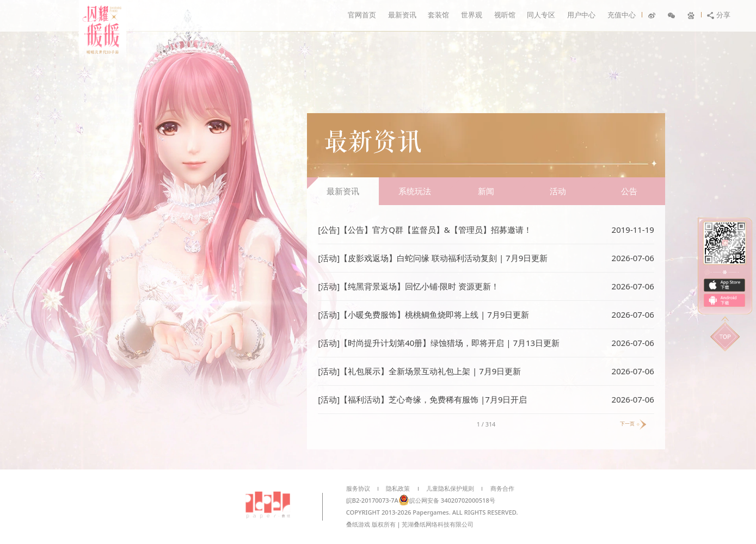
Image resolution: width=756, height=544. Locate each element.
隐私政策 (398, 488)
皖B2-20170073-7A (372, 500)
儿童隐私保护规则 (450, 488)
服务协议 (358, 488)
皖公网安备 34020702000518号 (447, 500)
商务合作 (502, 488)
